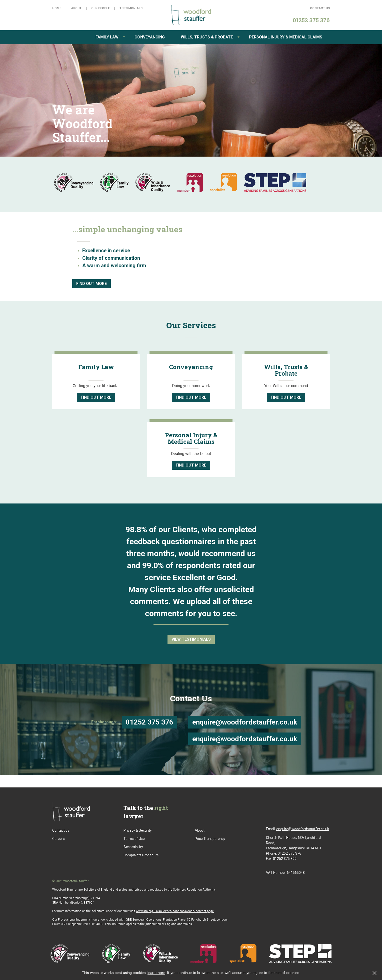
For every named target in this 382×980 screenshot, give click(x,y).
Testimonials (131, 8)
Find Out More (91, 284)
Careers (58, 839)
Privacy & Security (138, 830)
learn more (156, 973)
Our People (100, 8)
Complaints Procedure (141, 855)
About (76, 8)
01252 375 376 (149, 722)
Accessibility (133, 847)
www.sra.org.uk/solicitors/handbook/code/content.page (175, 911)
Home (57, 8)
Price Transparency (210, 839)
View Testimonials (191, 639)
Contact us (61, 830)
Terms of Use (134, 839)
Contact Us (320, 8)
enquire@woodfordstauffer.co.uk (245, 722)
